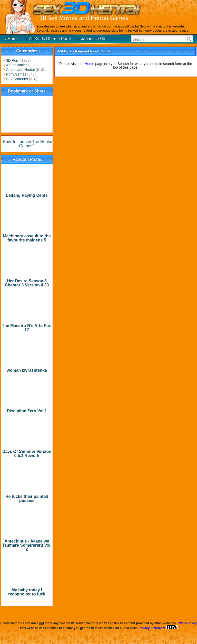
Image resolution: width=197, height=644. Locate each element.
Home (13, 39)
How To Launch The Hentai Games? (27, 144)
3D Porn (13, 60)
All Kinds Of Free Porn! (50, 39)
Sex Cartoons (17, 79)
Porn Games (16, 74)
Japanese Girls (95, 39)
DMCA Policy (187, 623)
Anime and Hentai (20, 70)
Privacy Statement (152, 628)
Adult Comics (17, 65)
